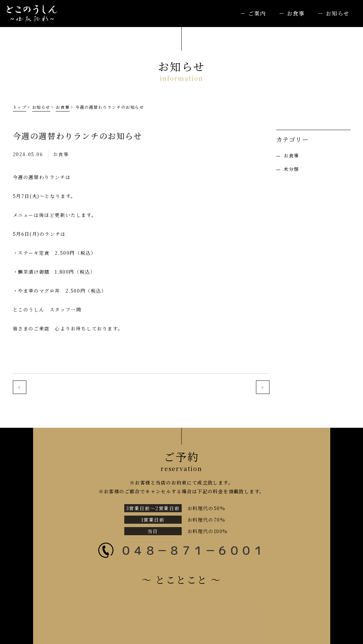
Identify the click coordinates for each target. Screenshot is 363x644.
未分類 (291, 169)
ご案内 (257, 13)
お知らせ (338, 13)
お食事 (296, 13)
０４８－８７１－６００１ (192, 550)
